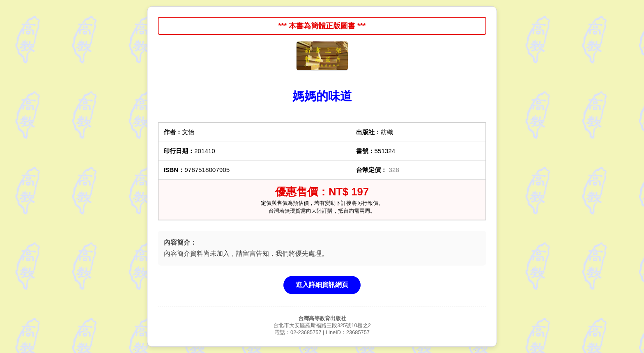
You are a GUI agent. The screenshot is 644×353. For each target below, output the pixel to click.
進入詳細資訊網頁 (322, 285)
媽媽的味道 (322, 96)
